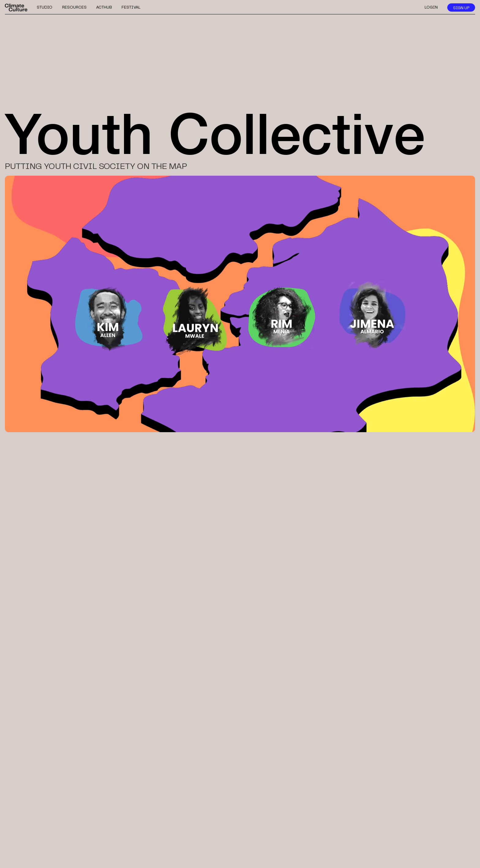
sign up (461, 8)
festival (131, 7)
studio (45, 7)
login (431, 7)
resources (74, 7)
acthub (104, 7)
